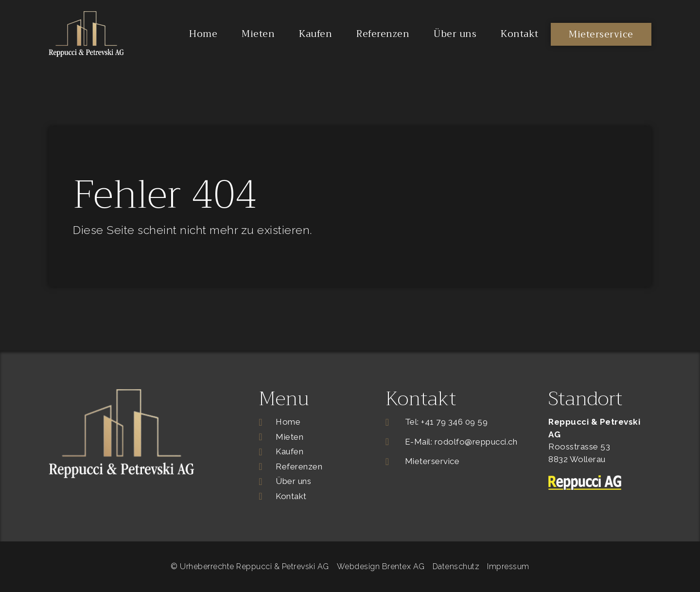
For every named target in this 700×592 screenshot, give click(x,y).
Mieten (258, 34)
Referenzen (383, 34)
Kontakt (520, 34)
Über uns (455, 34)
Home (203, 34)
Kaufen (315, 34)
